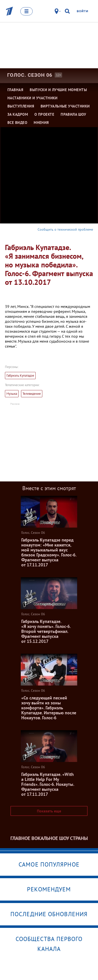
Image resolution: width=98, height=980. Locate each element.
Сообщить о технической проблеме (65, 229)
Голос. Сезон (30, 75)
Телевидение (32, 394)
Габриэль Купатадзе (20, 376)
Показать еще (49, 811)
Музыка (12, 394)
